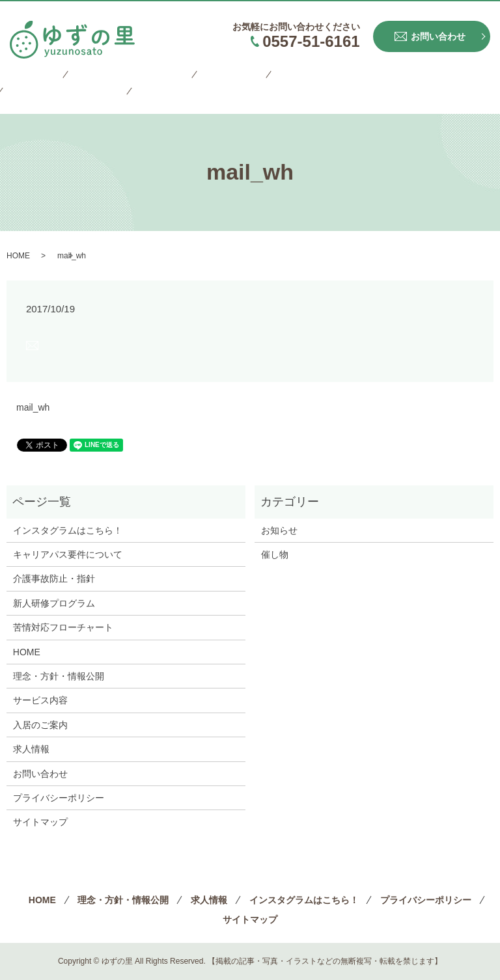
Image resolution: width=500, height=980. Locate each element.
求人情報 (195, 76)
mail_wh (33, 407)
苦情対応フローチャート (63, 627)
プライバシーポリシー (420, 76)
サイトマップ (39, 97)
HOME (24, 76)
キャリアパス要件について (68, 554)
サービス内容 (40, 700)
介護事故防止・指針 (54, 578)
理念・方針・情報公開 (107, 76)
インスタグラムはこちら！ (293, 76)
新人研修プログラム (54, 603)
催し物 (275, 554)
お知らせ (279, 530)
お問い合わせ (40, 774)
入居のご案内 (40, 725)
